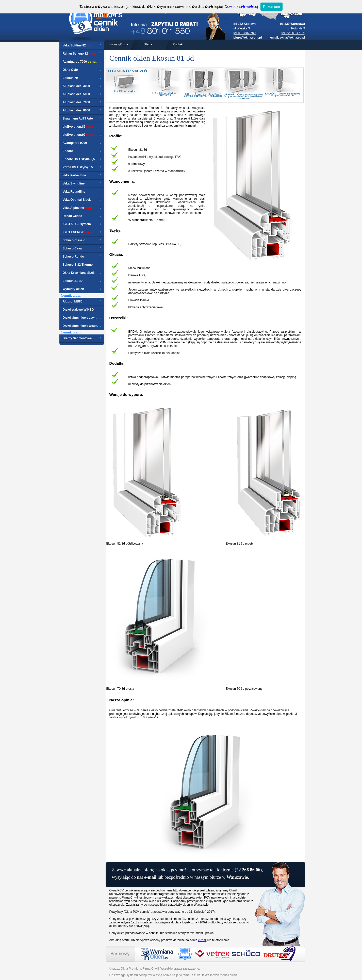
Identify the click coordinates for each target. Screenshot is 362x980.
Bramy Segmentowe (77, 338)
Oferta (148, 44)
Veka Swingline (74, 183)
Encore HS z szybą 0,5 (79, 159)
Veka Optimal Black (77, 200)
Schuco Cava (72, 248)
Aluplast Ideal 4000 (76, 86)
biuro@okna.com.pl (248, 38)
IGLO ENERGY (79, 232)
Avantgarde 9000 (75, 143)
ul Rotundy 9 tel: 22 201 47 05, (292, 28)
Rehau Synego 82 (75, 54)
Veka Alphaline (73, 208)
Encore (68, 151)
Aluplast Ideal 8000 (76, 110)
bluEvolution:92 (74, 135)
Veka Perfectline (74, 175)
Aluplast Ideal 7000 (76, 102)
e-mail (150, 877)
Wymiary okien (73, 289)
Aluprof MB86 (73, 301)
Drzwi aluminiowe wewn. (80, 326)
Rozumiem (271, 7)
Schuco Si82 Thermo (78, 265)
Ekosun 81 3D (73, 281)
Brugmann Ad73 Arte (78, 119)
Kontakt (178, 44)
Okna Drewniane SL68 (79, 273)
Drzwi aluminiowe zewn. (80, 318)
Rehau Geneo (72, 216)
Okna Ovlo (70, 70)
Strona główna (118, 44)
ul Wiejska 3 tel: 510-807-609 (245, 28)
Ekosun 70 (70, 78)
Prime (67, 167)
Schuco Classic (74, 240)
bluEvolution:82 (74, 127)
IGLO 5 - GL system (77, 224)
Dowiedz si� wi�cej (241, 7)
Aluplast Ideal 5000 (76, 94)
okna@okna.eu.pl (292, 38)
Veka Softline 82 (74, 45)
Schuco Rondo (73, 257)
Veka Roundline (74, 192)
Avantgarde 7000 (75, 62)
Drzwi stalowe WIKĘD (78, 310)
